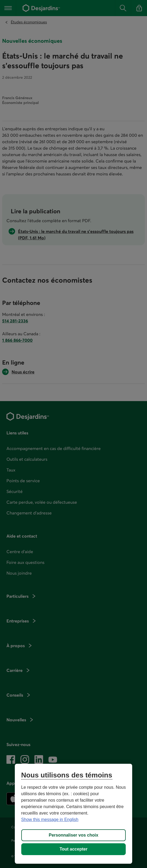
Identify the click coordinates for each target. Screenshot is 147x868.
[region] (74, 814)
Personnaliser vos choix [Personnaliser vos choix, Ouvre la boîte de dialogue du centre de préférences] (73, 835)
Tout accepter (73, 849)
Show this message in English (50, 820)
